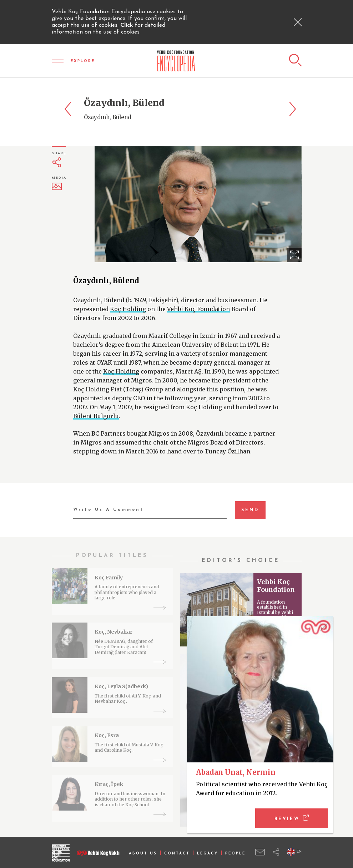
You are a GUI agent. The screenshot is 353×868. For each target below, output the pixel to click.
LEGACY (208, 854)
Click (128, 25)
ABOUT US (143, 854)
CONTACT (177, 854)
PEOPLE (235, 854)
